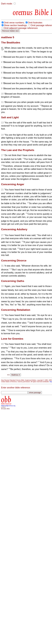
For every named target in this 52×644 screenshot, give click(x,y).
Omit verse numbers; (14, 23)
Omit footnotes (35, 23)
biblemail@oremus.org (8, 406)
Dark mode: (7, 4)
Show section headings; (16, 25)
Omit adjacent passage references (21, 28)
